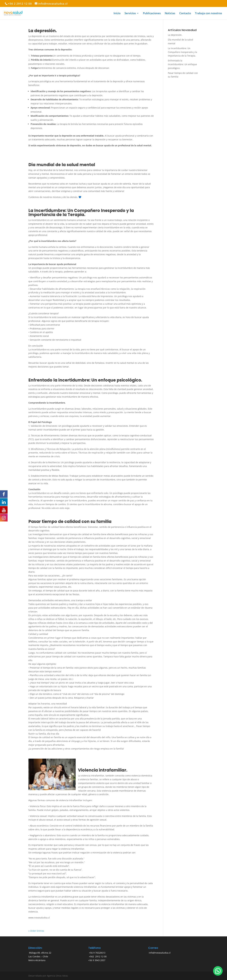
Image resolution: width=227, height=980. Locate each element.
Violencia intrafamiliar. (103, 770)
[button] (218, 971)
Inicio (117, 14)
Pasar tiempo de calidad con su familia (70, 521)
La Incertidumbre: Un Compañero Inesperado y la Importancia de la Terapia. (81, 213)
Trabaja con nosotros (208, 14)
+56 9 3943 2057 (97, 960)
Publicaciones (152, 14)
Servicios (130, 14)
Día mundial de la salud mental (62, 165)
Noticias (170, 14)
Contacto (185, 14)
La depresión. (43, 31)
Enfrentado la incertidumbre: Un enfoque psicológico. (85, 380)
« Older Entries (36, 931)
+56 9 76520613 (97, 953)
